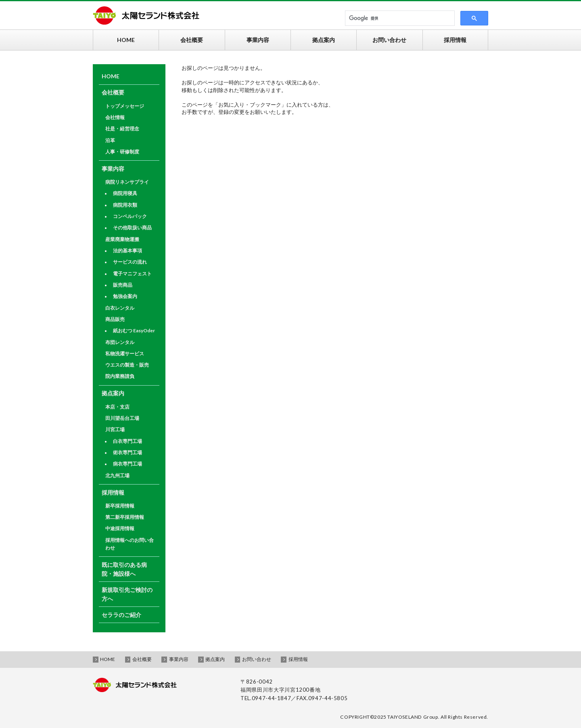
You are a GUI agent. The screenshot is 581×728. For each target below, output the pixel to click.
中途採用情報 (120, 528)
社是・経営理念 (122, 129)
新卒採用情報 (120, 506)
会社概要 (113, 92)
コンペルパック (130, 216)
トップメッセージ (125, 106)
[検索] (397, 18)
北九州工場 (117, 475)
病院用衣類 (125, 205)
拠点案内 (113, 393)
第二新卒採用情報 (125, 517)
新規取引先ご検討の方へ (127, 594)
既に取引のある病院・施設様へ (124, 569)
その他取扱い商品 (132, 228)
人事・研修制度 (122, 152)
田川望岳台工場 (122, 418)
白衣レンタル (120, 308)
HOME (111, 76)
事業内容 (113, 169)
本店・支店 (117, 407)
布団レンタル (120, 342)
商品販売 (115, 319)
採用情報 (113, 492)
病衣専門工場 (127, 464)
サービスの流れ (130, 262)
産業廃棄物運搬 (122, 239)
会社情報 (115, 117)
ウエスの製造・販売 (127, 365)
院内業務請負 (120, 376)
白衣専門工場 (127, 441)
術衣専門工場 (127, 452)
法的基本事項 (127, 251)
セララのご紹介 (121, 615)
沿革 (110, 140)
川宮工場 (115, 429)
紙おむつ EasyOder (134, 330)
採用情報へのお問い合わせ (130, 544)
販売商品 (123, 285)
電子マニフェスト (132, 274)
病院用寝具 (125, 193)
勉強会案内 (125, 296)
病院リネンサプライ (127, 182)
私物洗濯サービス (125, 354)
